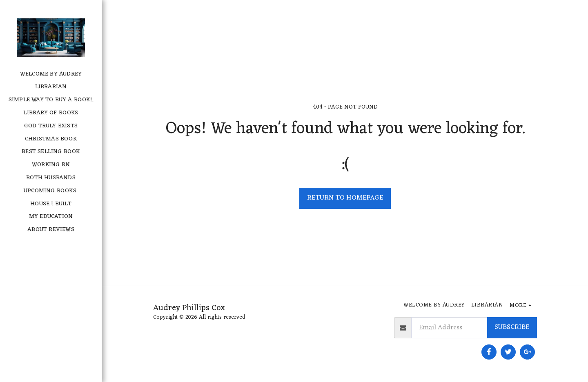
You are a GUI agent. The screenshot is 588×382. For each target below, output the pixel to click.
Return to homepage (345, 198)
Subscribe (512, 327)
